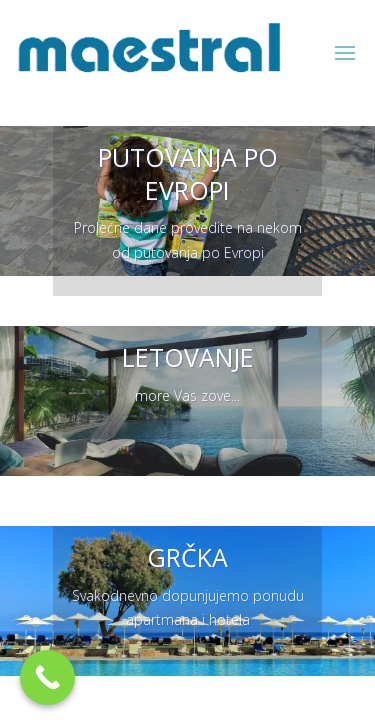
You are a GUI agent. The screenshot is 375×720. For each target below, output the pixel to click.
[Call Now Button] (47, 677)
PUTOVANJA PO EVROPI (188, 173)
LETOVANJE (188, 357)
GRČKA (187, 557)
